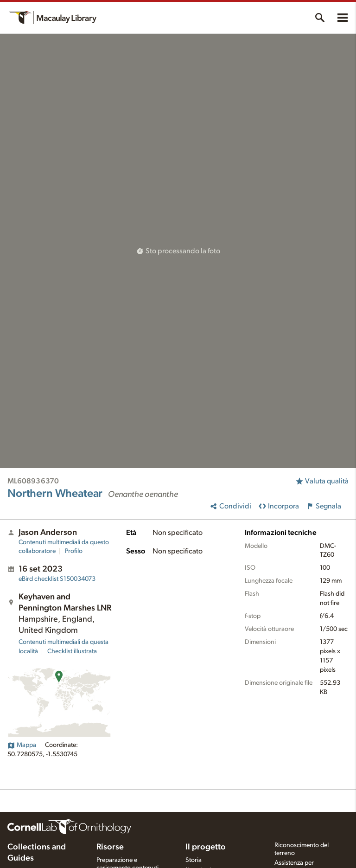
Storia (194, 860)
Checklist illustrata (72, 651)
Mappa (22, 745)
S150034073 (57, 579)
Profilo (74, 551)
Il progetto (206, 847)
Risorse (110, 847)
